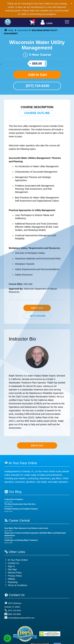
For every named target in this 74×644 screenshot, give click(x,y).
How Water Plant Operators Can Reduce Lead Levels (26, 528)
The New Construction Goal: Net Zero (20, 504)
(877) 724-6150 (37, 86)
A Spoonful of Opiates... (14, 499)
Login (46, 23)
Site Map (11, 569)
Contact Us (12, 563)
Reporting (13, 582)
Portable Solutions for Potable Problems (21, 509)
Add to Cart (37, 75)
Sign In (10, 566)
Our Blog (13, 492)
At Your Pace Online (16, 560)
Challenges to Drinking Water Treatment (21, 540)
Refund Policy (15, 573)
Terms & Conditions (17, 585)
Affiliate (10, 579)
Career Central (17, 521)
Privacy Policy (15, 576)
